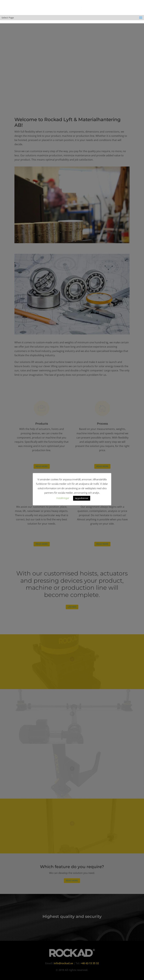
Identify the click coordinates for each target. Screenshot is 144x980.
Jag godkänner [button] (82, 498)
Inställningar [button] (63, 498)
